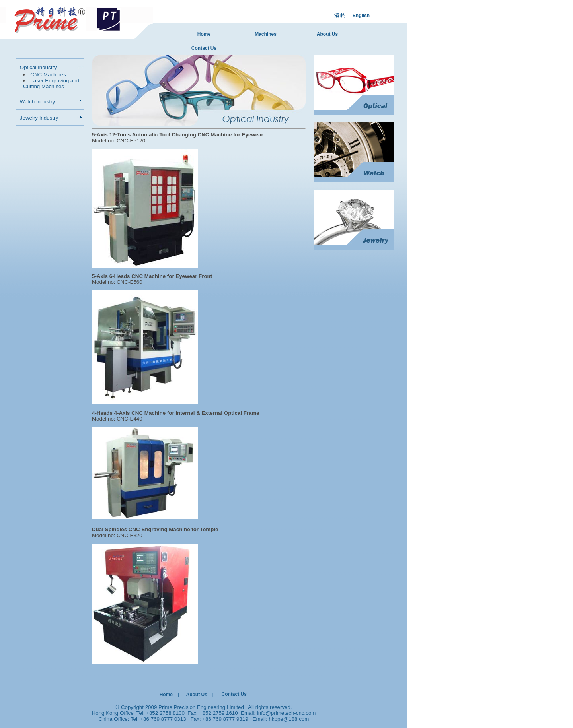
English (361, 16)
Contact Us (204, 48)
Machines (266, 34)
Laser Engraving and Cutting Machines (51, 83)
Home (204, 34)
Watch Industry (37, 102)
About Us (327, 34)
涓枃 (340, 16)
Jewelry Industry (39, 118)
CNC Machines (48, 75)
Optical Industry (38, 67)
